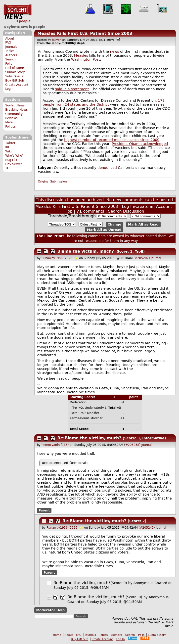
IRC (8, 147)
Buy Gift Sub (15, 81)
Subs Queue (14, 76)
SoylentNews (18, 14)
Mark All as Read (143, 224)
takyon (57, 40)
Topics (10, 51)
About (10, 39)
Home (57, 635)
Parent (44, 510)
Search (10, 59)
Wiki (8, 151)
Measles (81, 55)
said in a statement (72, 89)
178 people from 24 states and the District (104, 102)
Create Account (17, 85)
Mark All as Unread (104, 229)
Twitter (10, 143)
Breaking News (16, 110)
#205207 (142, 258)
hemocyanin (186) (55, 445)
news (115, 51)
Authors (11, 55)
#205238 (132, 445)
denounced (107, 168)
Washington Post (86, 59)
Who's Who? (14, 156)
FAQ (8, 43)
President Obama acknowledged (140, 144)
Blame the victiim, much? (86, 251)
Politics (10, 127)
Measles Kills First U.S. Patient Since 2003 (85, 33)
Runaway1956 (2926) (58, 258)
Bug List (11, 160)
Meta (9, 122)
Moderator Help (50, 610)
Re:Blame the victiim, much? (89, 438)
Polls (9, 64)
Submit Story (15, 72)
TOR (8, 168)
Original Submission (52, 182)
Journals (11, 47)
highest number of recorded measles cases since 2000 (112, 140)
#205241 (147, 528)
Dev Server (14, 164)
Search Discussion (126, 211)
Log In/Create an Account (147, 207)
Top (69, 211)
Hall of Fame (15, 68)
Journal (156, 258)
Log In (10, 89)
